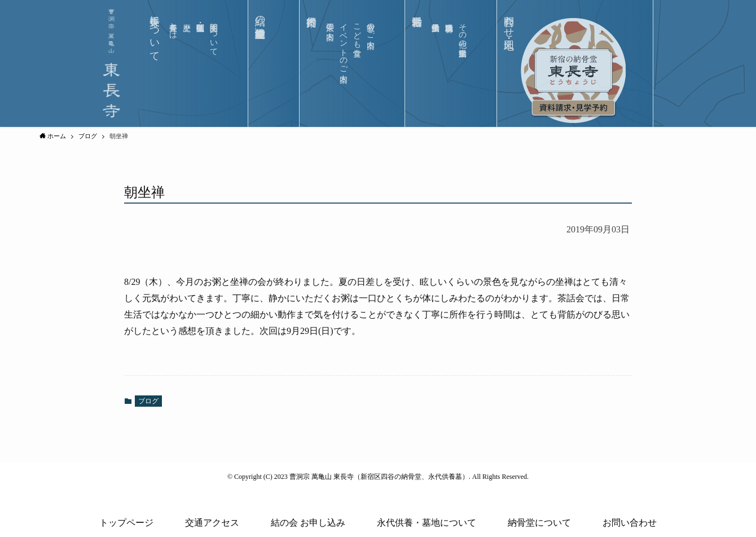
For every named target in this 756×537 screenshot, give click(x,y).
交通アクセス (212, 523)
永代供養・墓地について (427, 523)
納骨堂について (539, 523)
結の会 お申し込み (308, 523)
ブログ (148, 401)
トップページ (126, 523)
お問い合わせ (630, 523)
